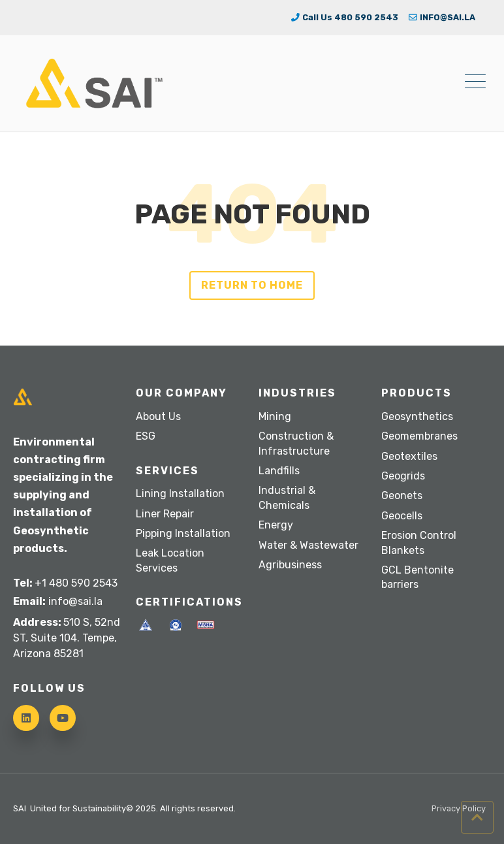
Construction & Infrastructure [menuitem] (296, 443)
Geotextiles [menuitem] (409, 456)
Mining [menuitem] (275, 416)
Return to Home (252, 285)
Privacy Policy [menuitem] (459, 809)
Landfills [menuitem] (279, 471)
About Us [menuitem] (158, 416)
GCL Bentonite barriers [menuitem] (417, 577)
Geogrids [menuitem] (403, 476)
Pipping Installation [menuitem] (183, 533)
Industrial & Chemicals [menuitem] (287, 497)
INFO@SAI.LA (442, 17)
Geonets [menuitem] (402, 495)
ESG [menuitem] (146, 436)
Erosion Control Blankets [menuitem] (419, 543)
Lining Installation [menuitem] (180, 494)
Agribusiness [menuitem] (290, 565)
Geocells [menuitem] (402, 516)
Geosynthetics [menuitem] (417, 416)
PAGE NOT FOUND (252, 214)
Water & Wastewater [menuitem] (308, 545)
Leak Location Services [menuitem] (170, 560)
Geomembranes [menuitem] (419, 436)
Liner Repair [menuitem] (165, 514)
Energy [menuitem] (276, 525)
